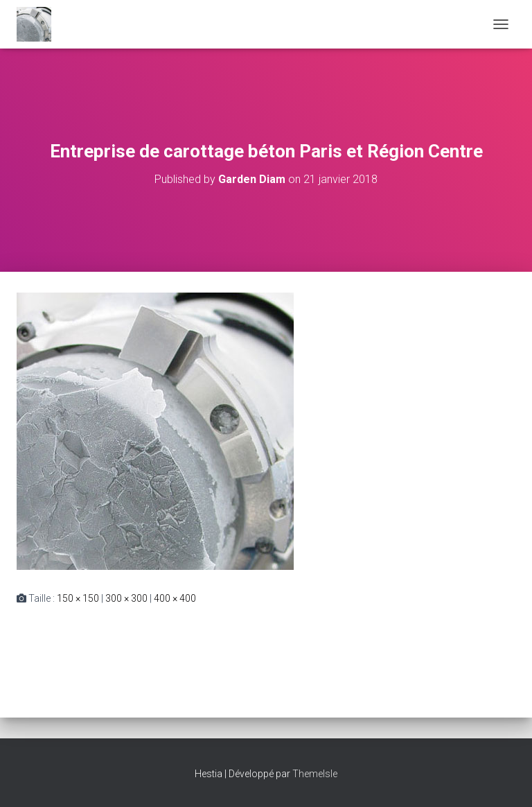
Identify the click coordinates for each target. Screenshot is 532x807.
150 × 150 (78, 598)
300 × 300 (126, 598)
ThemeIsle (315, 774)
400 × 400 (175, 598)
